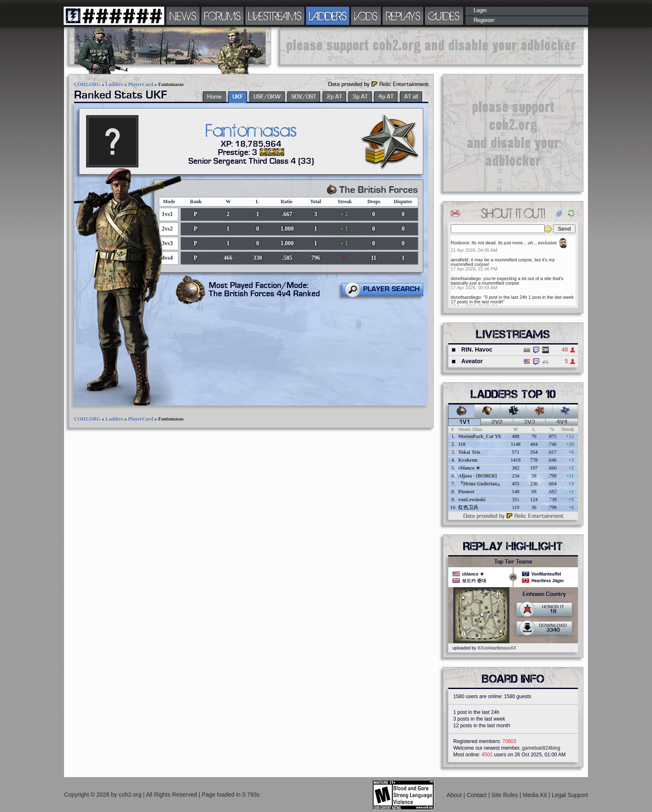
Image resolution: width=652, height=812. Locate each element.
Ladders (115, 84)
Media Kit (536, 795)
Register (484, 20)
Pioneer (466, 492)
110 (462, 444)
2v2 (497, 422)
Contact (477, 795)
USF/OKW (267, 97)
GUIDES (444, 16)
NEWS (183, 16)
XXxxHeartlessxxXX (497, 648)
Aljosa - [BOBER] (478, 476)
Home (214, 97)
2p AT (334, 97)
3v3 (530, 422)
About (455, 795)
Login (480, 10)
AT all (411, 97)
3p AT (360, 97)
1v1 (465, 422)
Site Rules (506, 795)
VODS (366, 16)
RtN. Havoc (477, 349)
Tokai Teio (469, 452)
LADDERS (328, 16)
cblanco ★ (469, 468)
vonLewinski (472, 500)
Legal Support (570, 795)
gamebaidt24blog (541, 748)
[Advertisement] (432, 46)
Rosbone (460, 243)
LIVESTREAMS (275, 16)
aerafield (459, 260)
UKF (238, 97)
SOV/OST (304, 97)
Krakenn (468, 460)
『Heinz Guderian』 (480, 484)
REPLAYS (403, 16)
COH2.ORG (87, 84)
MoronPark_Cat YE (480, 436)
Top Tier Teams (513, 562)
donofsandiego (466, 278)
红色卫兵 (468, 507)
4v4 (562, 422)
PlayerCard (141, 84)
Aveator (472, 361)
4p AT (386, 97)
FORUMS (222, 16)
